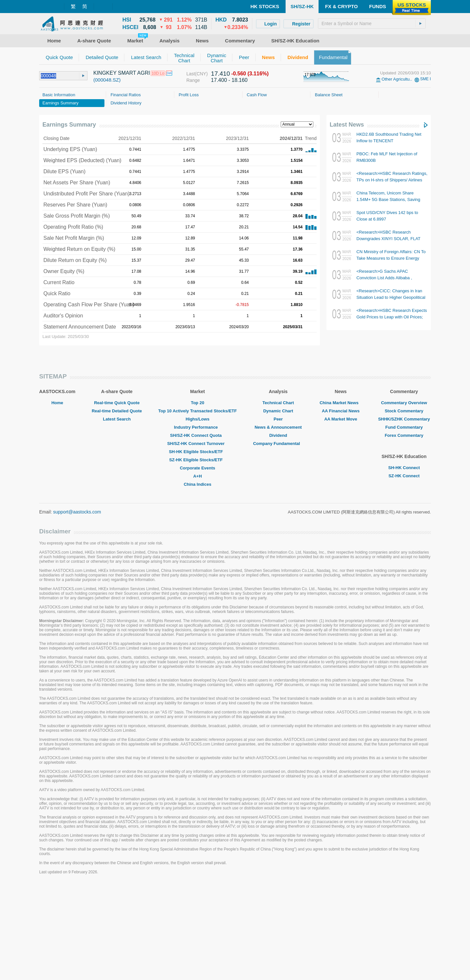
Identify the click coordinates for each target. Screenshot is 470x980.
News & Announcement (278, 517)
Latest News (347, 125)
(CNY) (201, 74)
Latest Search (117, 508)
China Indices (198, 574)
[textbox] (372, 23)
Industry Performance (197, 517)
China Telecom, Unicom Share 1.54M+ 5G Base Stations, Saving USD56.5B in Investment (388, 199)
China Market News (341, 492)
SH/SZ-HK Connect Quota (197, 525)
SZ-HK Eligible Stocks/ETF (197, 549)
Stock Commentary (404, 500)
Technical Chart (278, 492)
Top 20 (198, 492)
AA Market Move (341, 508)
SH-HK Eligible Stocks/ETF (197, 541)
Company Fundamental (278, 533)
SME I (425, 79)
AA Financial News (341, 500)
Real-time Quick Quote (117, 492)
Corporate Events (197, 557)
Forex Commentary (404, 525)
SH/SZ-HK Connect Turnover (197, 533)
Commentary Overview (404, 492)
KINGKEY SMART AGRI (122, 73)
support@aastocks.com (77, 601)
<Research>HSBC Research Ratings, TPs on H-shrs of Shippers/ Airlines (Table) (392, 180)
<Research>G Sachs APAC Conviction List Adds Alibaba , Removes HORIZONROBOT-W (386, 278)
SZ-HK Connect (404, 565)
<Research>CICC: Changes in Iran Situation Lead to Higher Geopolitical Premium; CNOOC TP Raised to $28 (391, 297)
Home (57, 492)
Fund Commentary (404, 517)
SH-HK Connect (404, 557)
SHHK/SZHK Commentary (404, 508)
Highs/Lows (198, 508)
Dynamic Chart (278, 500)
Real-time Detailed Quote (117, 500)
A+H (197, 566)
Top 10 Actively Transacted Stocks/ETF (198, 500)
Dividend (278, 525)
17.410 (220, 74)
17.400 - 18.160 (229, 80)
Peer (278, 508)
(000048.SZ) (107, 80)
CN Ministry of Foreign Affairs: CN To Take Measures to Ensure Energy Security (391, 258)
